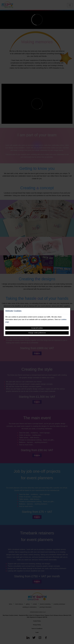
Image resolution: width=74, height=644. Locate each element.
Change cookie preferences (37, 333)
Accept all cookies (37, 328)
